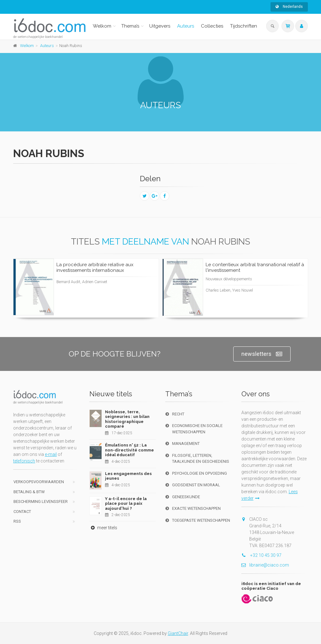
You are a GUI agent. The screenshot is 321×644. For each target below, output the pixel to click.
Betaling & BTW (29, 492)
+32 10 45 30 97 (261, 555)
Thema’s (130, 26)
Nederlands (289, 7)
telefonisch (24, 461)
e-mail (51, 454)
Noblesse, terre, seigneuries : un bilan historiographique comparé (127, 419)
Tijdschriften (244, 26)
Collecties (212, 26)
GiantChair (178, 633)
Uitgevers (160, 26)
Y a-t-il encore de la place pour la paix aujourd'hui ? (126, 504)
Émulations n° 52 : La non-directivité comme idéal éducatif (129, 450)
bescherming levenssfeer (41, 501)
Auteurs (186, 26)
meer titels (103, 528)
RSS (17, 521)
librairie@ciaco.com (265, 565)
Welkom (102, 26)
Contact (22, 512)
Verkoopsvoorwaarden (39, 482)
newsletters (262, 354)
